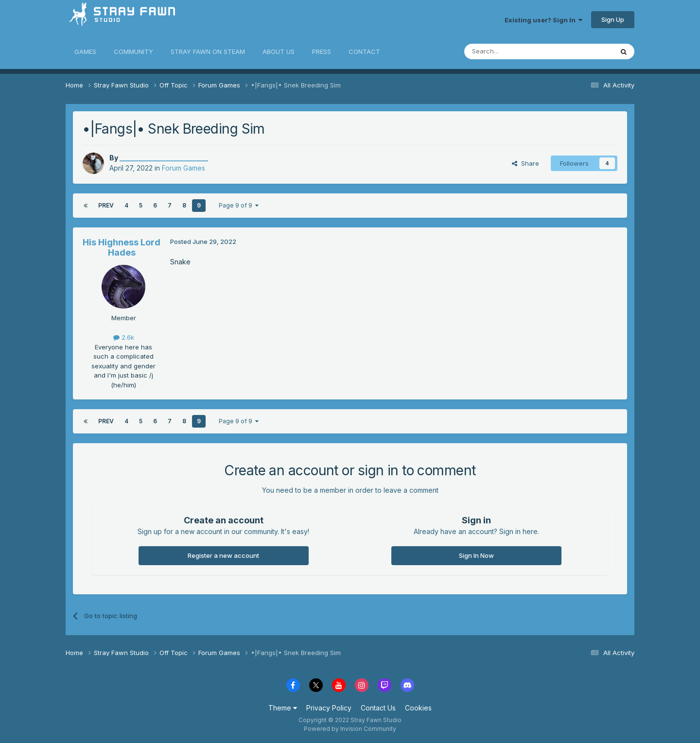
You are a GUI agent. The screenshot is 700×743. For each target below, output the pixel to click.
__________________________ (164, 158)
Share (525, 163)
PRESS (322, 52)
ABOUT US (279, 52)
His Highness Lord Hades (122, 248)
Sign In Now (476, 555)
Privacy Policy (329, 708)
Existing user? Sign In (543, 20)
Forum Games (184, 168)
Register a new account (223, 555)
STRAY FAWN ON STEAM (208, 52)
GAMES (85, 52)
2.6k (124, 337)
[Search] (514, 52)
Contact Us (378, 708)
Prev (106, 205)
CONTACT (364, 52)
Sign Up (613, 19)
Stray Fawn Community (124, 20)
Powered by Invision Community (350, 729)
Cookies (418, 708)
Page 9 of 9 (239, 205)
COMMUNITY (133, 52)
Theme (283, 708)
